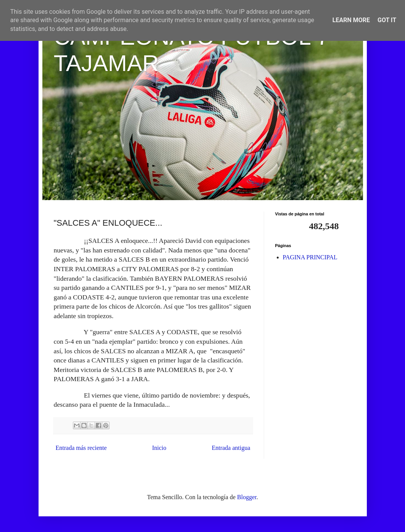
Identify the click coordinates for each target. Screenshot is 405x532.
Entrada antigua (231, 448)
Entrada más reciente (81, 448)
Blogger (247, 497)
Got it (387, 20)
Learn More (351, 20)
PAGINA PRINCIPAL (310, 257)
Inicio (159, 448)
